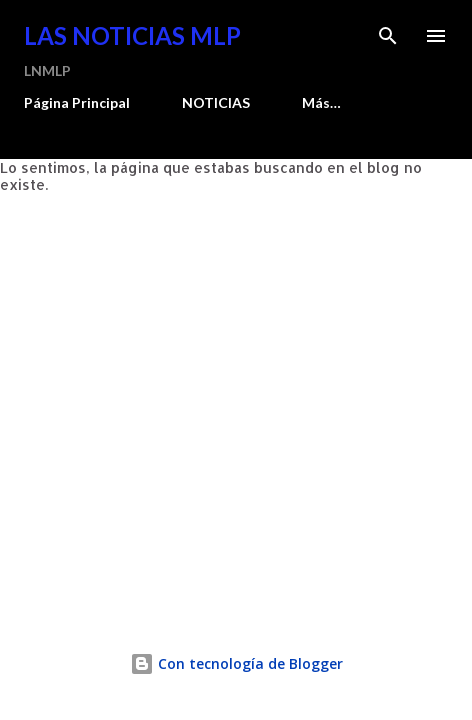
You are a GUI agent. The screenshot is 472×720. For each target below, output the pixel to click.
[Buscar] (388, 36)
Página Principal (77, 102)
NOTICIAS (216, 102)
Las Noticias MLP (132, 35)
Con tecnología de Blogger (236, 663)
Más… (321, 102)
